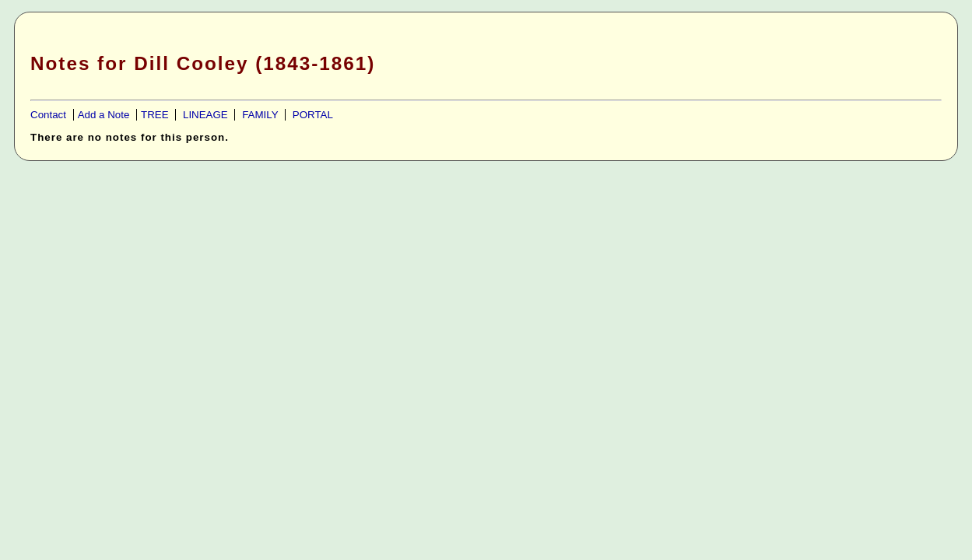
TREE (155, 115)
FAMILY (260, 115)
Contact (48, 115)
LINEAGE (205, 115)
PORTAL (313, 115)
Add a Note (104, 115)
